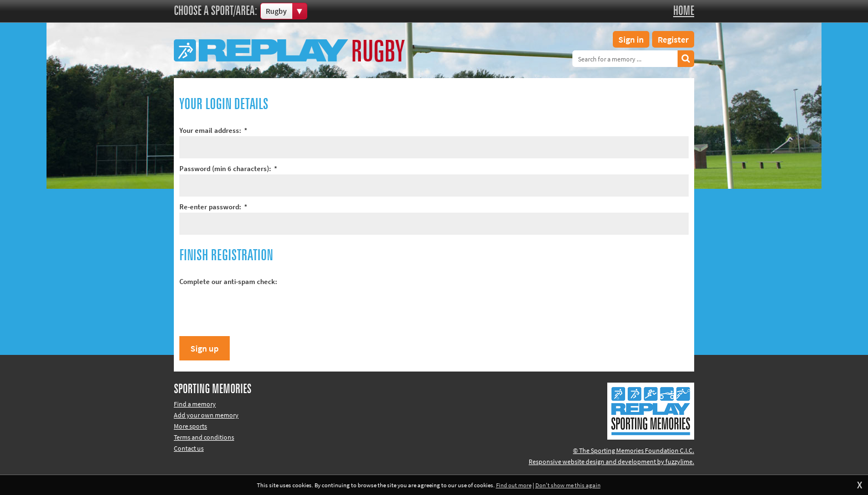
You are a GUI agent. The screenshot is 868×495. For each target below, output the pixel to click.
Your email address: (213, 130)
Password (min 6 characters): (228, 169)
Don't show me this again (568, 485)
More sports (190, 426)
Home (684, 11)
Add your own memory (206, 415)
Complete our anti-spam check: (228, 282)
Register (673, 39)
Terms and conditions (204, 437)
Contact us (189, 448)
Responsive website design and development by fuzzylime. (611, 462)
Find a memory (195, 404)
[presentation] (263, 309)
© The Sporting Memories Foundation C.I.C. (634, 450)
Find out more (514, 485)
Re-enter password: (213, 207)
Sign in (631, 39)
